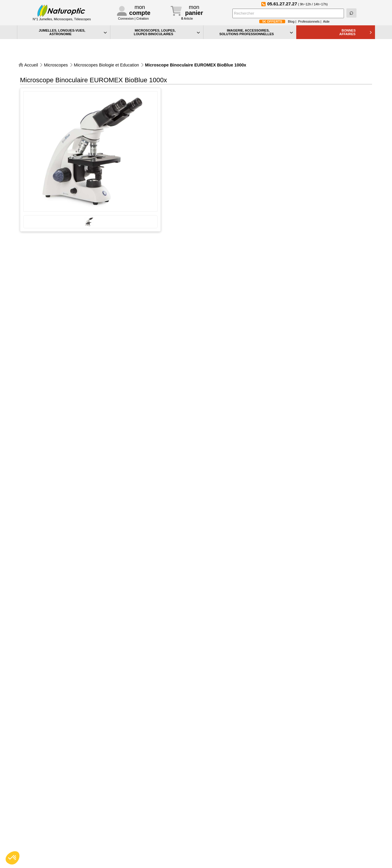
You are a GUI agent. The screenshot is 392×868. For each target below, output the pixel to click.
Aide (326, 21)
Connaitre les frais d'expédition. (340, 177)
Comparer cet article (191, 142)
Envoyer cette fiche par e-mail (200, 130)
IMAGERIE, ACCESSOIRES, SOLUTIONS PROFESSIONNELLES (256, 32)
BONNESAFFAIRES (355, 32)
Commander (337, 266)
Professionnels (309, 21)
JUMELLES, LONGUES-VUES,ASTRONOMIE (73, 32)
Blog (291, 21)
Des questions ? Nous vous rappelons (208, 119)
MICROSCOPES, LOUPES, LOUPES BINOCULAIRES (167, 32)
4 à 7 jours (358, 259)
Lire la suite (281, 98)
